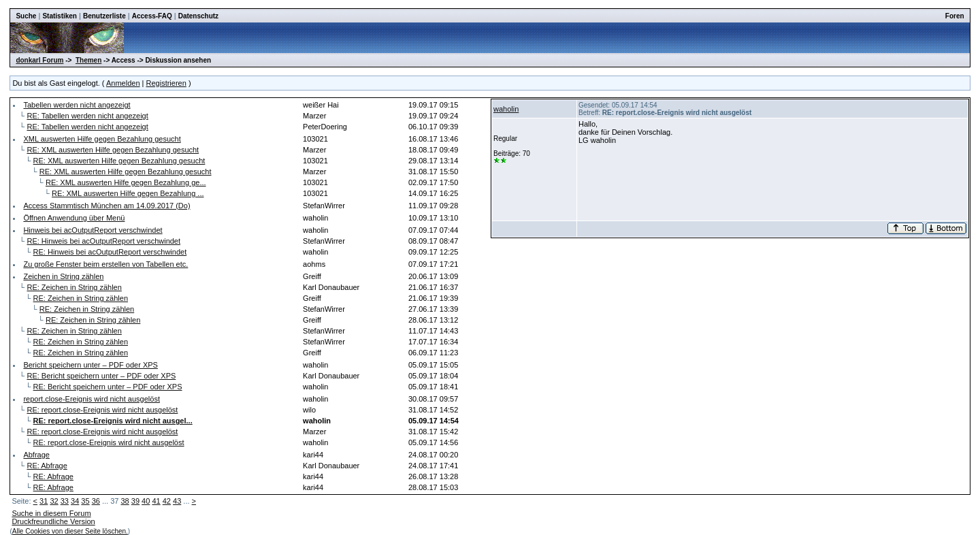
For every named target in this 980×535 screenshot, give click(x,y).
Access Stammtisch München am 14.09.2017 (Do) (107, 206)
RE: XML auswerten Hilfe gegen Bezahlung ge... (126, 182)
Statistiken (60, 16)
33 (65, 501)
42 (167, 501)
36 (96, 501)
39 (135, 501)
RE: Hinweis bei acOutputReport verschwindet (103, 241)
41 (156, 501)
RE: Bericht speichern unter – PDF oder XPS (101, 376)
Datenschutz (198, 16)
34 (75, 501)
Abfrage (36, 455)
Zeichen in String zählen (63, 276)
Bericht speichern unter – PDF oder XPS (90, 365)
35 (85, 501)
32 (54, 501)
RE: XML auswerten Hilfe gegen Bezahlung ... (128, 193)
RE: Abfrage (47, 466)
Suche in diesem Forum (51, 513)
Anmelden (123, 83)
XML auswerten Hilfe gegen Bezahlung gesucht (102, 139)
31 (44, 501)
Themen (88, 60)
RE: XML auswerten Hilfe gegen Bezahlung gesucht (113, 150)
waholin (506, 109)
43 (177, 501)
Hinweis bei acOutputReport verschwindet (93, 230)
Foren (955, 16)
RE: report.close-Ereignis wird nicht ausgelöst (102, 410)
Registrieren (166, 83)
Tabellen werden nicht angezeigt (77, 105)
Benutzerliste (104, 16)
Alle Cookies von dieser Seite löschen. (70, 531)
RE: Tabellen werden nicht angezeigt (87, 116)
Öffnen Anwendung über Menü (74, 218)
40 (146, 501)
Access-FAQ (152, 16)
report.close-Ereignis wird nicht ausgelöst (92, 399)
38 (125, 501)
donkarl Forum (39, 60)
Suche (26, 16)
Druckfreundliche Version (53, 521)
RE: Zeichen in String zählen (74, 287)
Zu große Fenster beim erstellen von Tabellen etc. (105, 264)
